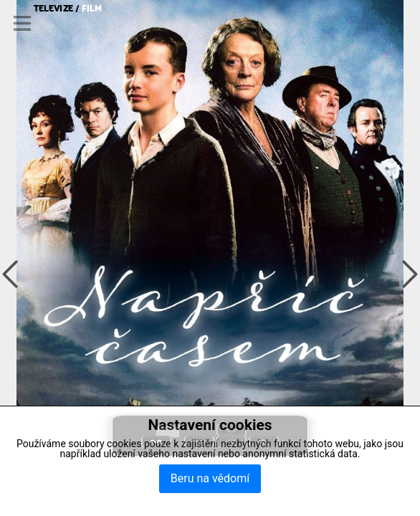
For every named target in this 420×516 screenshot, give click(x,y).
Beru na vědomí (210, 478)
